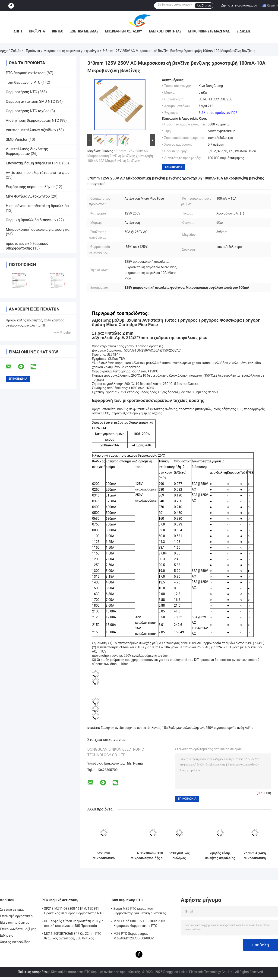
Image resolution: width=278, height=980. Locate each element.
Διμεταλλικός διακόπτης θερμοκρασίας (27, 151)
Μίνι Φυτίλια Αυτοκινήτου (28, 196)
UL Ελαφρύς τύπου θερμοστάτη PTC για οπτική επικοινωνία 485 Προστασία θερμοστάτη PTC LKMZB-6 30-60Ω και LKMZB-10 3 (74, 924)
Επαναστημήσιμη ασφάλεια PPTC (33, 163)
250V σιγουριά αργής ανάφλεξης (229, 728)
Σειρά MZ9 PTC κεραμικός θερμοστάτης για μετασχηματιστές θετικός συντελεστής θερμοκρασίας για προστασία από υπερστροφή (143, 912)
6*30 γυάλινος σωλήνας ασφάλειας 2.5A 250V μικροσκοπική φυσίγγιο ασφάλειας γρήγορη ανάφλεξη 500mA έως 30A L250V (179, 856)
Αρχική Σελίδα (11, 51)
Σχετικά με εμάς (84, 31)
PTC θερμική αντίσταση (26, 73)
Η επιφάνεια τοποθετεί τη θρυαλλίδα (37, 206)
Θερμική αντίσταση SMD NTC (30, 101)
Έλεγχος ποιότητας (165, 31)
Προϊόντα (37, 31)
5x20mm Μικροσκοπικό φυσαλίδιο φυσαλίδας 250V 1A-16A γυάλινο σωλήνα (104, 856)
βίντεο (58, 31)
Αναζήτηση (204, 6)
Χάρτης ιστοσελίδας (15, 942)
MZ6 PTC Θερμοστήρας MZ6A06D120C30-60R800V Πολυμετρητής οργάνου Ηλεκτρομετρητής (134, 937)
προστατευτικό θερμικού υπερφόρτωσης (27, 246)
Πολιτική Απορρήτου (33, 972)
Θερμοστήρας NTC (21, 92)
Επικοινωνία (174, 167)
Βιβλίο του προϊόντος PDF (218, 113)
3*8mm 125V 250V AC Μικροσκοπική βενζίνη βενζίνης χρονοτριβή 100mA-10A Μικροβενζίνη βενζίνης (120, 156)
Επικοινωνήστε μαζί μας (209, 31)
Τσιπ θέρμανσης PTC (23, 82)
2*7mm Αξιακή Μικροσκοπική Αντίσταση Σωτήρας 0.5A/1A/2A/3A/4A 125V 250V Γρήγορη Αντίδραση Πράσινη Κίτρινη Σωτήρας (255, 856)
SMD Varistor (17, 139)
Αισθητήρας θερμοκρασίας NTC (32, 120)
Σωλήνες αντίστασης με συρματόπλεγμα (131, 728)
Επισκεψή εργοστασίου (124, 31)
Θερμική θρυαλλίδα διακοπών (31, 220)
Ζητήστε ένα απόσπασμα (239, 5)
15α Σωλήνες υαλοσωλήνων (183, 728)
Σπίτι (18, 31)
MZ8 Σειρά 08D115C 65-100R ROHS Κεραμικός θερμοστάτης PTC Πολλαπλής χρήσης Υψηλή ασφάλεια (141, 924)
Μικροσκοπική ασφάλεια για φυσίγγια (71, 51)
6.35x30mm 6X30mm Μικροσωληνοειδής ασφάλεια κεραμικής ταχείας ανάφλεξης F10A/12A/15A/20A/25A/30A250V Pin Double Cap (153, 856)
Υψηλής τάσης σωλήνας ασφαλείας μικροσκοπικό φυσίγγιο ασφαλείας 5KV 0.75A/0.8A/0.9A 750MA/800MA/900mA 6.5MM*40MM (220, 856)
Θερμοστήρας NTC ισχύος (28, 111)
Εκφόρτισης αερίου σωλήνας (30, 187)
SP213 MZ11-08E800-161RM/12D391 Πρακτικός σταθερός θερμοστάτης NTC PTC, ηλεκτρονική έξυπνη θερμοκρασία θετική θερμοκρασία (74, 912)
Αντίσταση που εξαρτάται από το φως (38, 173)
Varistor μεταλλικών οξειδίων (31, 130)
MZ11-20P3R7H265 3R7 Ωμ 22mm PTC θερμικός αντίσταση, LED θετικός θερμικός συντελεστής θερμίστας (73, 937)
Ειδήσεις (243, 31)
